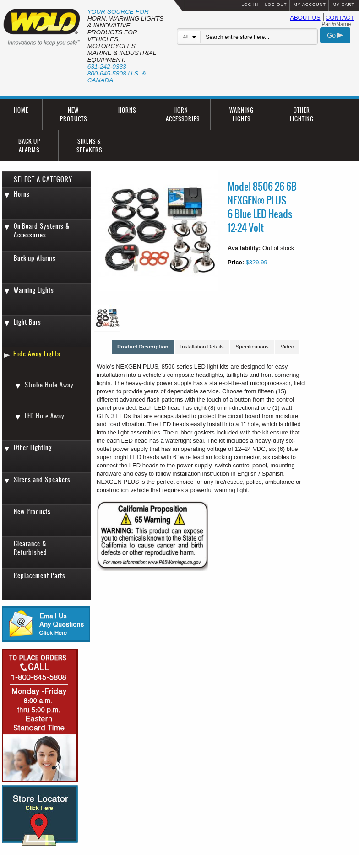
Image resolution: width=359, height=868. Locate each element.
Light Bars (27, 322)
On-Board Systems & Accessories (42, 230)
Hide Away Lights (37, 354)
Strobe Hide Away (49, 385)
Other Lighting (33, 447)
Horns (22, 194)
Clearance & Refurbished (30, 548)
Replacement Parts (40, 576)
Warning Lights (34, 290)
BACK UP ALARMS (29, 145)
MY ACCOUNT (310, 5)
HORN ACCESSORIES (183, 114)
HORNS (127, 110)
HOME (21, 110)
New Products (32, 512)
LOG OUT (276, 5)
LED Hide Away (45, 416)
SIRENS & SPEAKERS (89, 145)
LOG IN (250, 5)
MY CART (343, 5)
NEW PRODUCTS (73, 114)
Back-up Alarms (35, 258)
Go (335, 35)
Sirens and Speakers (42, 480)
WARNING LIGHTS (242, 114)
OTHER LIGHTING (302, 114)
